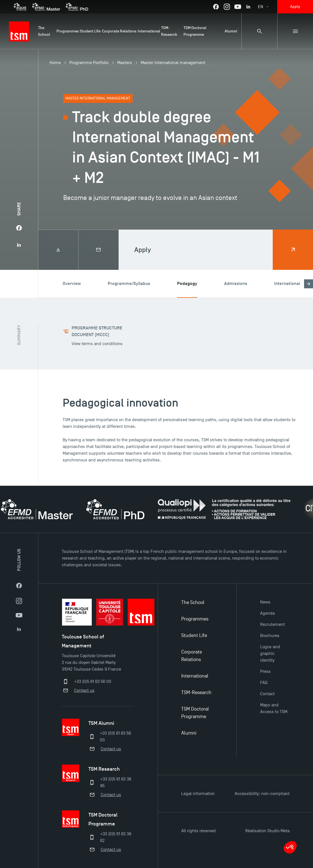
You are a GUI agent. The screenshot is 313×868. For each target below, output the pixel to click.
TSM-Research (196, 693)
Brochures (270, 636)
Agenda (267, 613)
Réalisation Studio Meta (267, 831)
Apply (295, 7)
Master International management (173, 63)
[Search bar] (259, 31)
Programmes (195, 619)
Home (55, 63)
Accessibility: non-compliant (262, 794)
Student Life (194, 635)
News (265, 602)
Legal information (198, 794)
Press (265, 671)
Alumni (189, 733)
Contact (267, 694)
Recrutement (272, 624)
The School (193, 602)
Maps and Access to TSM (274, 708)
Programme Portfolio (89, 63)
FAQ (264, 683)
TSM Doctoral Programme (195, 713)
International (195, 676)
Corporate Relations (192, 656)
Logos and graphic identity (270, 654)
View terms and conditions (97, 344)
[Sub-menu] (295, 31)
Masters (125, 63)
